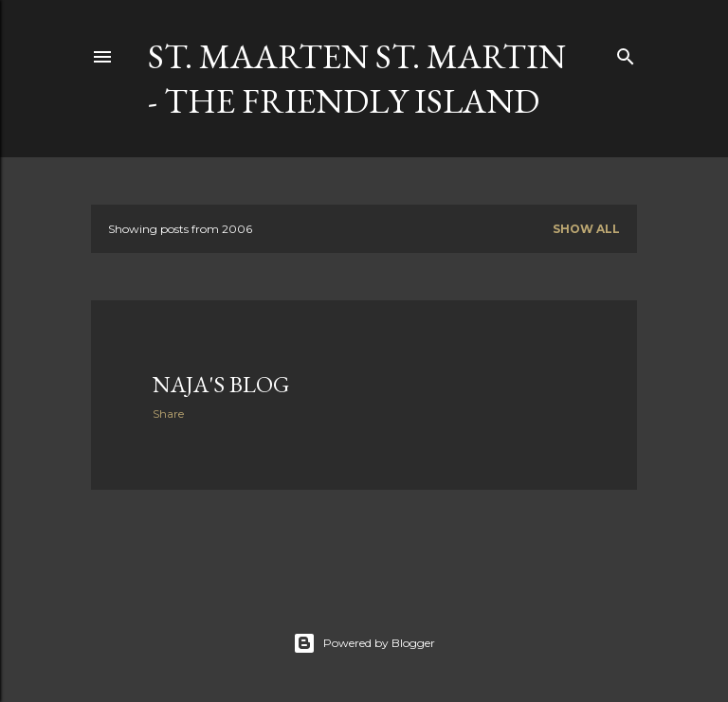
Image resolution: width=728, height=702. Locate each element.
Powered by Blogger (364, 643)
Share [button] (168, 414)
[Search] (626, 53)
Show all (586, 229)
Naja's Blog (221, 384)
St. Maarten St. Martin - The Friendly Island (357, 79)
